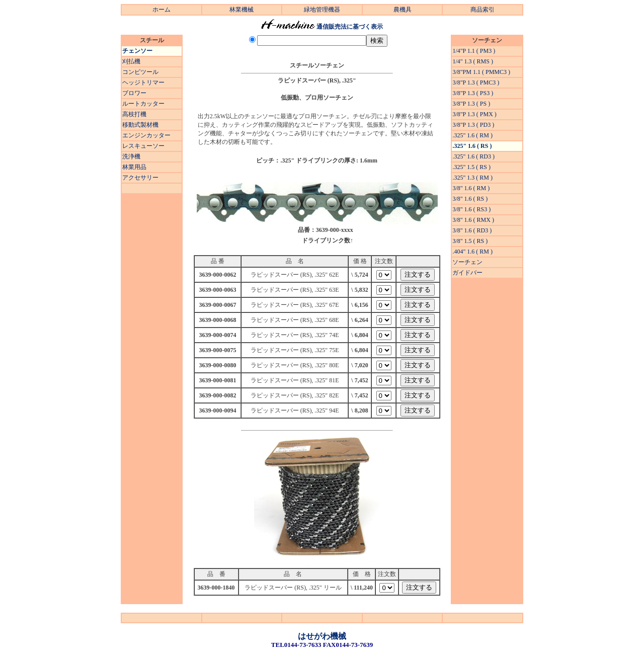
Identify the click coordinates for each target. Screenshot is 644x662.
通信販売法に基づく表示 (350, 27)
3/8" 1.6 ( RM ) (471, 188)
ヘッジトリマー (143, 82)
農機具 (403, 10)
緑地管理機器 (322, 10)
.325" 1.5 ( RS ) (471, 167)
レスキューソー (143, 146)
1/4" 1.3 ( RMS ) (473, 61)
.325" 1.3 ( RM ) (472, 178)
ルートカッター (143, 104)
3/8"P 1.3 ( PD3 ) (473, 125)
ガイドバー (467, 273)
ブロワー (134, 93)
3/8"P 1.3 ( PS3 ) (473, 93)
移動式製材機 (140, 125)
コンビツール (140, 72)
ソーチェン (467, 262)
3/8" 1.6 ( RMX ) (473, 220)
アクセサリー (140, 178)
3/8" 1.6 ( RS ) (470, 199)
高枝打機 (134, 114)
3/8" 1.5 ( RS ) (470, 241)
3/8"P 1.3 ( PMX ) (474, 114)
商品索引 (482, 10)
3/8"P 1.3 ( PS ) (471, 104)
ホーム (162, 10)
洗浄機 (131, 156)
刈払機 (131, 61)
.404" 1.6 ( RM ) (472, 252)
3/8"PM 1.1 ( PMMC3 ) (481, 72)
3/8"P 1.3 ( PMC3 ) (476, 82)
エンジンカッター (146, 135)
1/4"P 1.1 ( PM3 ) (474, 51)
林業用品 (134, 167)
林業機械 (242, 10)
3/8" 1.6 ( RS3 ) (471, 209)
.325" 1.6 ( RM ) (472, 135)
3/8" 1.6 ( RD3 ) (472, 230)
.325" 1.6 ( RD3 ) (473, 156)
